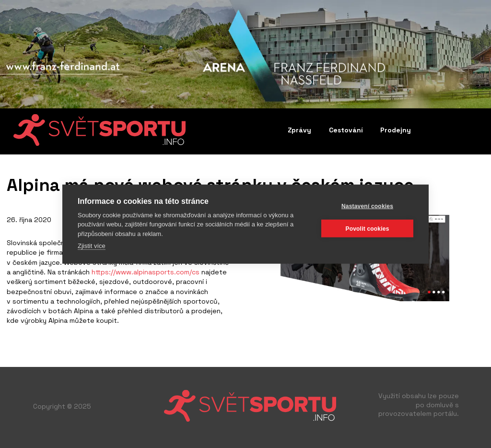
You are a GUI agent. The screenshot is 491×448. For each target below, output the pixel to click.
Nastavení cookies (367, 206)
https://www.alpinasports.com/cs (145, 272)
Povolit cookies (367, 228)
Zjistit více (92, 246)
